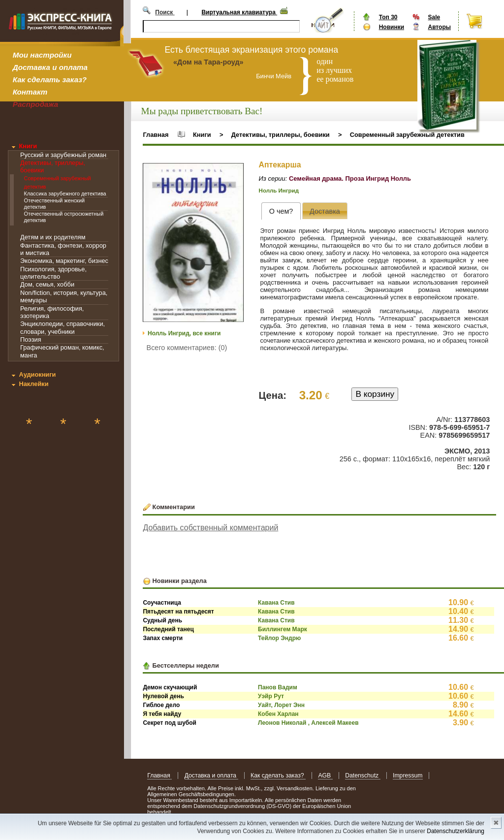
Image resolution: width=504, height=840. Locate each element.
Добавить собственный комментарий (210, 528)
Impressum (408, 775)
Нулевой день (163, 696)
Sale (434, 17)
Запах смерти (163, 638)
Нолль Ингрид (279, 191)
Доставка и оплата (50, 67)
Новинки (392, 27)
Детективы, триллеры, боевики (281, 135)
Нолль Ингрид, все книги (184, 333)
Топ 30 (388, 17)
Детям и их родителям (53, 237)
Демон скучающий (170, 687)
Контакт (30, 92)
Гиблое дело (161, 705)
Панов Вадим (278, 687)
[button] (235, 172)
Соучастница (162, 603)
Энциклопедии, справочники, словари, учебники (63, 327)
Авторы (439, 27)
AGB (325, 775)
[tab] (281, 211)
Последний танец (168, 629)
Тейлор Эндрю (279, 638)
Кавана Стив (276, 603)
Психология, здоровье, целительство (53, 273)
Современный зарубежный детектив (407, 135)
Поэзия (31, 339)
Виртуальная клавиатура (239, 12)
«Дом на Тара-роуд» (208, 62)
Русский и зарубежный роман (63, 155)
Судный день (162, 620)
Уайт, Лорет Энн (281, 705)
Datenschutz (362, 775)
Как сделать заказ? (50, 80)
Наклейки (33, 384)
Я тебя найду (162, 714)
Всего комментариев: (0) (187, 348)
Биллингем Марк (283, 629)
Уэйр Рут (271, 696)
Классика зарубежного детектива (65, 194)
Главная (156, 135)
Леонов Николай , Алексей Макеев (308, 723)
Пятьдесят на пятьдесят (178, 612)
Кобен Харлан (278, 714)
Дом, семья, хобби (47, 284)
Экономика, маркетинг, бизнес (64, 261)
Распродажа (36, 104)
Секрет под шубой (170, 723)
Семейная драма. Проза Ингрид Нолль (350, 178)
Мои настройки (42, 55)
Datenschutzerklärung (456, 831)
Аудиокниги (37, 374)
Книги (28, 146)
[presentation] (281, 211)
